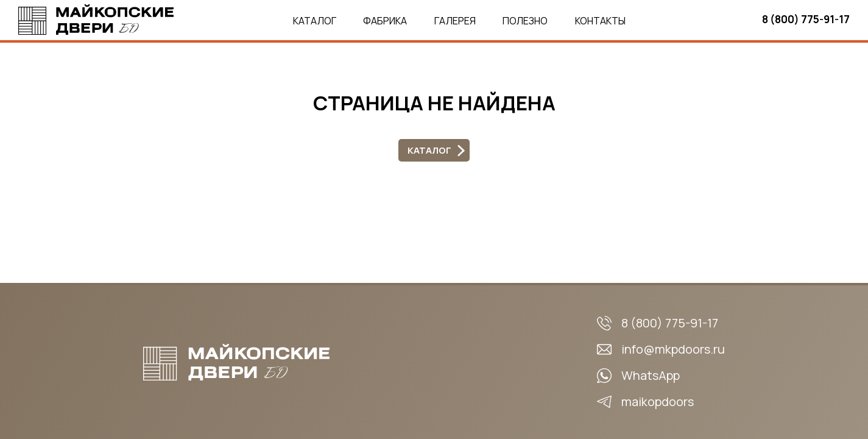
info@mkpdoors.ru (673, 349)
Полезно (525, 21)
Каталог (315, 21)
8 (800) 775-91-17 (806, 20)
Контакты (600, 21)
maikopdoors (658, 402)
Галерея (455, 21)
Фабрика (385, 21)
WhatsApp (651, 375)
